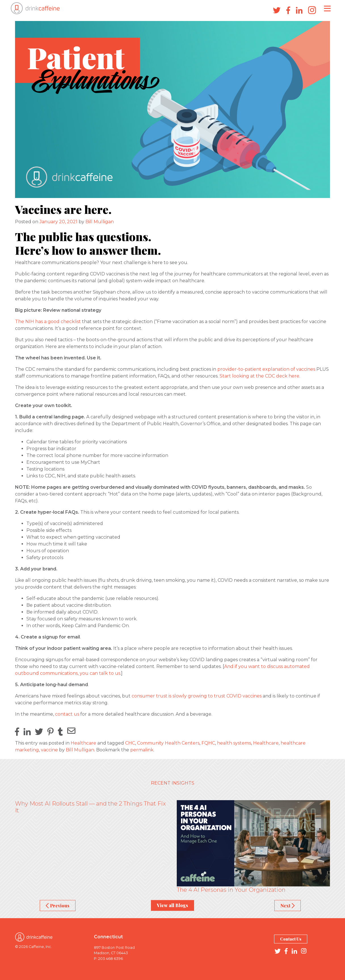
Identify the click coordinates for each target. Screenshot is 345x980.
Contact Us (291, 939)
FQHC (208, 743)
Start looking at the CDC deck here (259, 376)
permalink (142, 750)
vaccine (49, 750)
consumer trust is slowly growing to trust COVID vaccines (197, 696)
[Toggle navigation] (327, 8)
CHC (130, 743)
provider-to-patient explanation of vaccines (266, 369)
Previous (58, 906)
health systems (234, 743)
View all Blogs (172, 905)
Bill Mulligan (100, 222)
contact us (67, 714)
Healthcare (83, 743)
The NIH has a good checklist (48, 322)
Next (288, 906)
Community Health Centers (168, 743)
